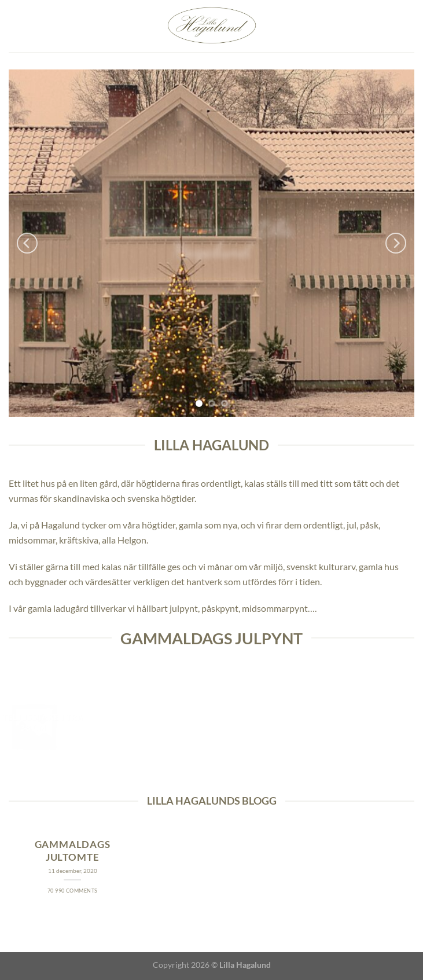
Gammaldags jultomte (73, 851)
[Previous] (27, 243)
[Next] (396, 243)
